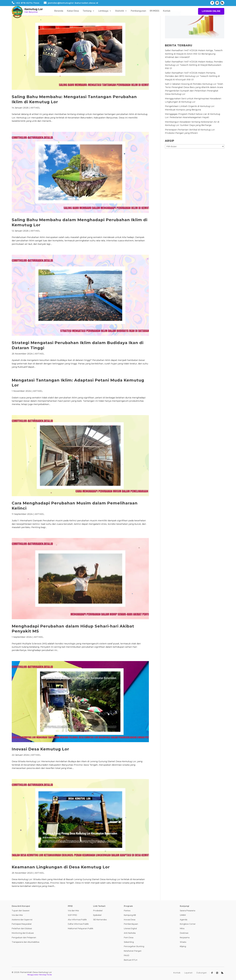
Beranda (59, 11)
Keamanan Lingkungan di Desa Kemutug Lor (61, 867)
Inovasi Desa (130, 920)
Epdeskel (97, 915)
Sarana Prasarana (188, 911)
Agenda (184, 920)
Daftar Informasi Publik (78, 924)
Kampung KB (130, 915)
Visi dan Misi (17, 915)
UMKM (183, 915)
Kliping (183, 946)
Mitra (182, 928)
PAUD (127, 955)
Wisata (183, 942)
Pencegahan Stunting (134, 946)
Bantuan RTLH (131, 960)
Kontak (167, 11)
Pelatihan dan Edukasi (22, 928)
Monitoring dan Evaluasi (23, 933)
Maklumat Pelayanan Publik (81, 928)
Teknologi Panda (45, 975)
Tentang (87, 11)
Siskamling (129, 942)
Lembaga (103, 11)
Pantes (127, 911)
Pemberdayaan (131, 924)
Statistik (120, 11)
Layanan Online (211, 11)
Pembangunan (138, 11)
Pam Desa (129, 937)
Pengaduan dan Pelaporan (24, 937)
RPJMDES (154, 11)
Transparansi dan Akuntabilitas (26, 942)
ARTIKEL (35, 108)
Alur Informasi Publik (77, 920)
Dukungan (202, 973)
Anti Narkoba (130, 933)
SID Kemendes (100, 920)
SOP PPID (72, 915)
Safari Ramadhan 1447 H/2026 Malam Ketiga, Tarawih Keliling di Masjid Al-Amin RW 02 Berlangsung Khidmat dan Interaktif (194, 54)
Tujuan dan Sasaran (21, 911)
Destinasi (184, 933)
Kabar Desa (73, 11)
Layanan (188, 973)
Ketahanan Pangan (133, 951)
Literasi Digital (130, 928)
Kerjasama (185, 937)
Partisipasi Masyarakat (22, 924)
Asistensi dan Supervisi (22, 920)
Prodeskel (98, 911)
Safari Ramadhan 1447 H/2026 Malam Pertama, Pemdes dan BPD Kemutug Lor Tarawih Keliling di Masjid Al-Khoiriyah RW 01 (192, 76)
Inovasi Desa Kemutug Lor (40, 749)
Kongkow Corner (188, 924)
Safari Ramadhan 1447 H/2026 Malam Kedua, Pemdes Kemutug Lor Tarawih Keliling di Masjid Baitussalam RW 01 (194, 65)
